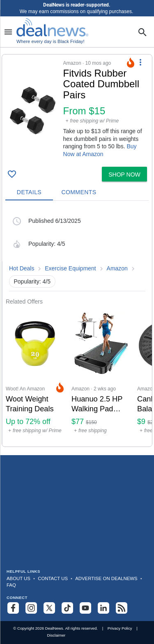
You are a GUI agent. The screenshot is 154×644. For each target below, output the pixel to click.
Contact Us (53, 578)
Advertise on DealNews (106, 578)
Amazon (117, 268)
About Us (18, 578)
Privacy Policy (120, 628)
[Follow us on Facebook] (13, 608)
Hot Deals (22, 268)
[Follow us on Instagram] (31, 608)
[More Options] (140, 62)
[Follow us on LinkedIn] (103, 608)
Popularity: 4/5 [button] (32, 281)
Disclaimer (56, 635)
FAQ (11, 585)
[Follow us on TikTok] (67, 608)
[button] (77, 109)
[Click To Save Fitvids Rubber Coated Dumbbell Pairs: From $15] (12, 174)
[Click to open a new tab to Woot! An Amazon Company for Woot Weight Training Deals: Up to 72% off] (35, 376)
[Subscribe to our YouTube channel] (85, 608)
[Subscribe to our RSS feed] (122, 608)
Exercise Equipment (70, 268)
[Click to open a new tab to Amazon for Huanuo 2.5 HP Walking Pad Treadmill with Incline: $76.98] (101, 376)
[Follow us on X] (49, 608)
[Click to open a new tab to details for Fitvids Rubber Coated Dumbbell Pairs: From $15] (33, 111)
